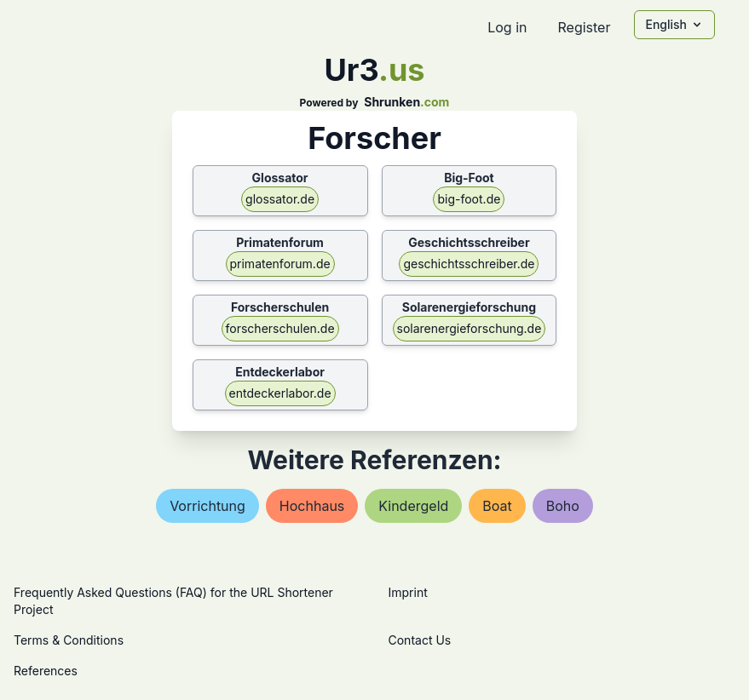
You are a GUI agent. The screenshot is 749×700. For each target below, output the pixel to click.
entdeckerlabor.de (280, 393)
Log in (507, 27)
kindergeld (413, 506)
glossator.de (280, 199)
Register (584, 27)
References (46, 671)
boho (563, 506)
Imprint (408, 592)
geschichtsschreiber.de (469, 264)
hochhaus (312, 506)
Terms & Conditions (69, 640)
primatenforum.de (280, 264)
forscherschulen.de (280, 328)
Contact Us (420, 640)
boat (497, 506)
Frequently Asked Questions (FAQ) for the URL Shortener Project (173, 601)
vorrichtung (207, 506)
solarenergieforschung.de (470, 328)
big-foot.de (469, 199)
